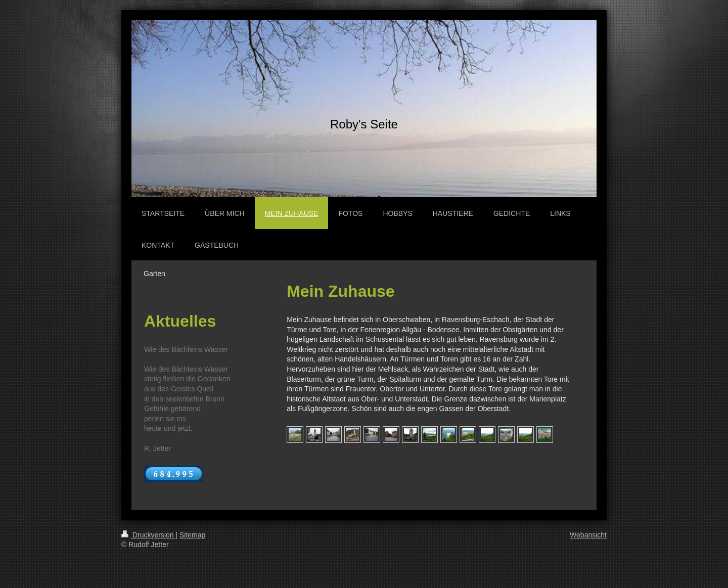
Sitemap (192, 535)
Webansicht (588, 535)
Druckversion (148, 535)
